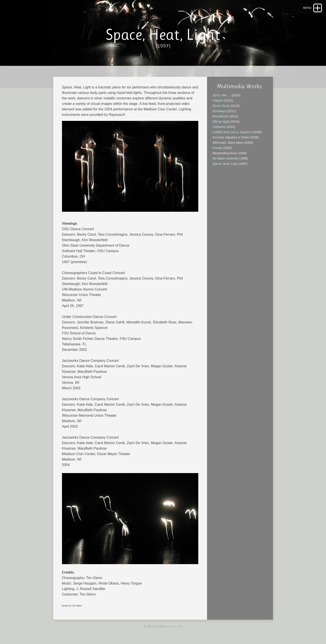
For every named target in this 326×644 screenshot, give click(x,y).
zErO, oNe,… (222, 95)
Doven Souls (221, 106)
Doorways (220, 111)
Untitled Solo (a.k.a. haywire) (232, 132)
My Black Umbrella (226, 158)
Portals (217, 148)
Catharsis (219, 127)
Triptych (218, 100)
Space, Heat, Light (225, 164)
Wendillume (221, 116)
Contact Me (175, 626)
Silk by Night (221, 122)
